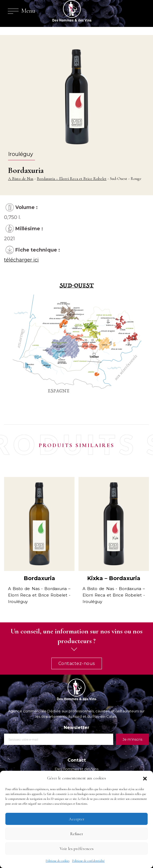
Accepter (77, 819)
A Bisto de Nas (21, 179)
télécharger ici (21, 260)
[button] (145, 778)
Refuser (77, 834)
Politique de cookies (58, 861)
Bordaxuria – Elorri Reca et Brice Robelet (72, 179)
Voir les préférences (77, 849)
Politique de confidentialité (88, 861)
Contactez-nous (77, 663)
